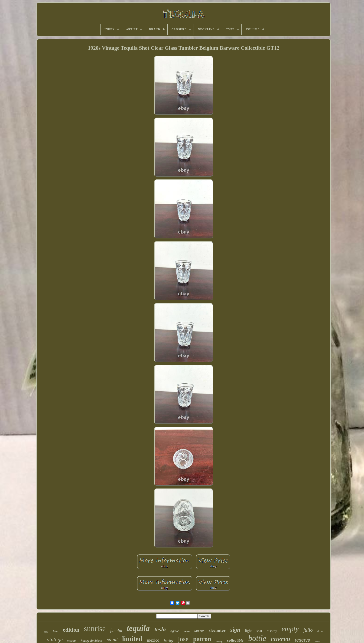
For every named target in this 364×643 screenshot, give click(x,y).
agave (175, 631)
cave (46, 632)
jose (183, 639)
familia (116, 630)
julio (308, 630)
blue (55, 631)
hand (318, 641)
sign (235, 630)
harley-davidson (92, 641)
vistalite (72, 641)
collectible (235, 640)
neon (187, 631)
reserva (303, 640)
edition (71, 630)
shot (259, 631)
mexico (153, 640)
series (199, 630)
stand (112, 640)
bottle (257, 638)
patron (202, 639)
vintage (55, 640)
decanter (217, 630)
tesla (160, 629)
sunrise (95, 629)
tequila (138, 628)
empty (290, 629)
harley (169, 641)
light (248, 631)
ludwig (219, 641)
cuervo (281, 639)
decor (320, 631)
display (272, 631)
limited (132, 639)
